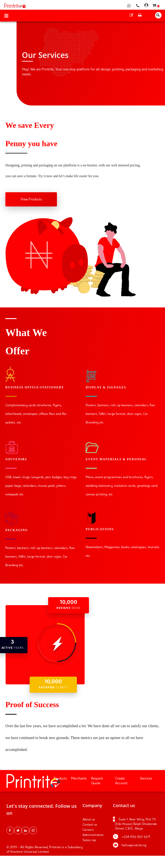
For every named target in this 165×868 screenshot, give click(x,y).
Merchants (79, 778)
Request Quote (97, 781)
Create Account (121, 781)
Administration (93, 835)
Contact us (90, 825)
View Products (31, 199)
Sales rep (89, 840)
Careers (88, 830)
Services (146, 778)
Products (60, 778)
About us (89, 819)
